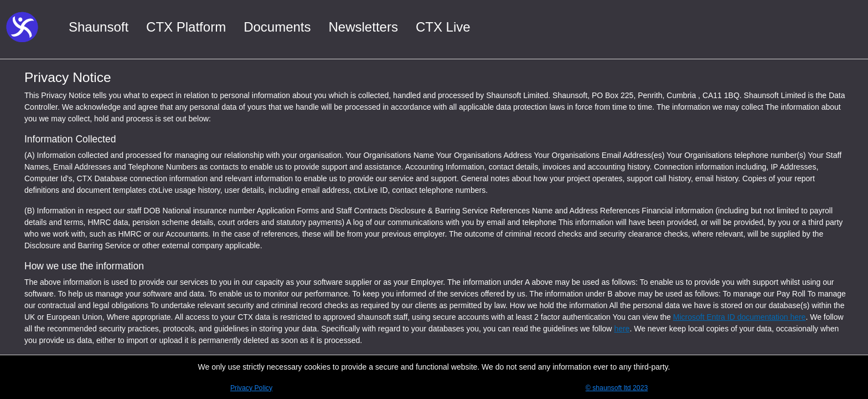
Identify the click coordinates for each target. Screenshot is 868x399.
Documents (277, 27)
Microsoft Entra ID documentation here (740, 317)
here (622, 329)
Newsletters (363, 27)
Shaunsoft (99, 27)
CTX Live (443, 27)
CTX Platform (186, 27)
